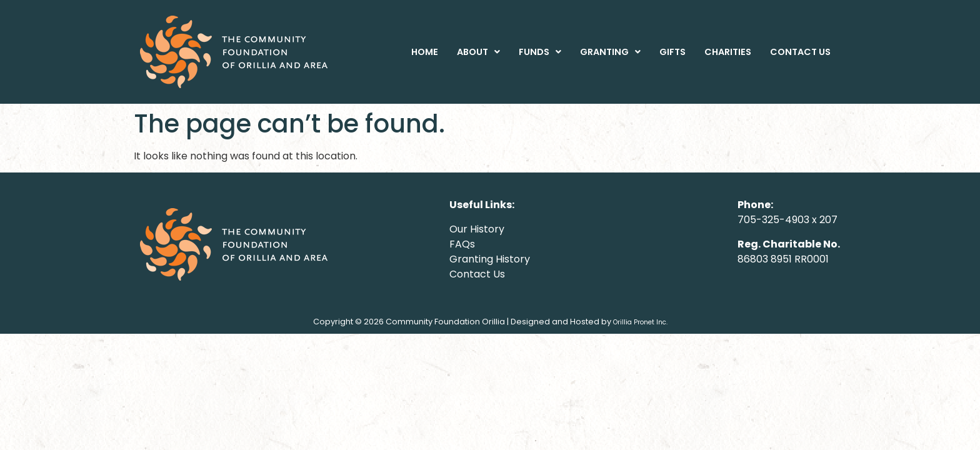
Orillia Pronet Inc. (640, 322)
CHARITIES (728, 52)
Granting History (490, 259)
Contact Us (477, 274)
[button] (478, 52)
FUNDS (540, 52)
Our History (477, 229)
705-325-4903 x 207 (787, 220)
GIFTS (672, 52)
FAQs (462, 244)
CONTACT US (800, 52)
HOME (425, 52)
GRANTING (610, 52)
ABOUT (478, 52)
